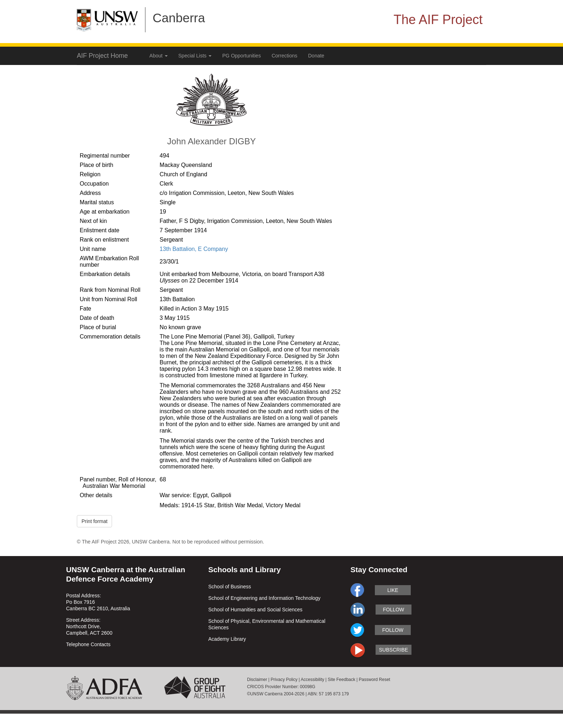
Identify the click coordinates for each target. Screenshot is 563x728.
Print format (94, 521)
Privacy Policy (284, 680)
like (393, 590)
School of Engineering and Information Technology (264, 598)
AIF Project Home (102, 56)
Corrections (284, 56)
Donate (316, 56)
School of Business (230, 587)
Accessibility (313, 680)
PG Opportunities (241, 56)
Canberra (179, 18)
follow (393, 610)
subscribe (394, 650)
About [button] (158, 56)
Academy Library (227, 639)
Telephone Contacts (88, 644)
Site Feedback (342, 680)
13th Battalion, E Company (194, 249)
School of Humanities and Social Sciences (255, 610)
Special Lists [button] (195, 56)
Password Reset (374, 680)
